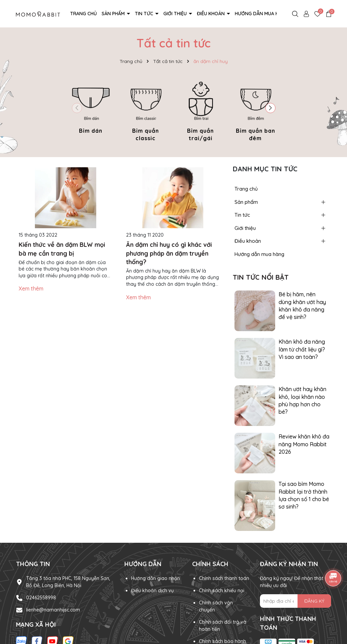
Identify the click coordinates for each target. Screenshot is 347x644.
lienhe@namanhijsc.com (53, 610)
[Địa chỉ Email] (295, 601)
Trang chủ (84, 14)
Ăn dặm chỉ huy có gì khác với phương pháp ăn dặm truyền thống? (169, 253)
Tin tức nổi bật (261, 277)
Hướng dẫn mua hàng (262, 14)
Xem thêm (31, 288)
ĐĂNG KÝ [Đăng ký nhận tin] (314, 601)
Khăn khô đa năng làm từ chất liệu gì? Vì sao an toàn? (302, 349)
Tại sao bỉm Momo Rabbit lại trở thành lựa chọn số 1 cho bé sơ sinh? (304, 495)
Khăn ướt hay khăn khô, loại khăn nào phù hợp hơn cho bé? (302, 400)
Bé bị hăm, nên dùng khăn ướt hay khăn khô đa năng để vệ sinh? (302, 306)
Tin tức (145, 14)
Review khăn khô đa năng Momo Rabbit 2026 (304, 444)
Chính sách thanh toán (224, 578)
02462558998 (41, 598)
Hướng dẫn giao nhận (156, 578)
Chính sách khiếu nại (222, 591)
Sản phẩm (114, 14)
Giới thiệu (176, 14)
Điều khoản (211, 14)
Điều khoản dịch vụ (152, 591)
